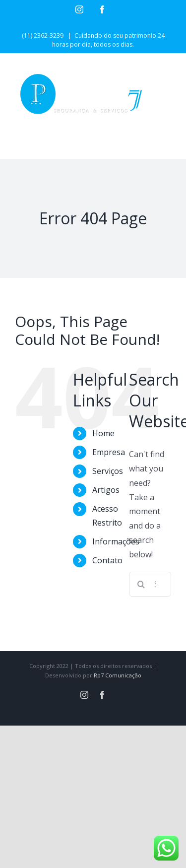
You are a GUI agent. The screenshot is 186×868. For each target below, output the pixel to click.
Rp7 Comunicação (118, 675)
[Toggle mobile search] (146, 143)
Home (103, 433)
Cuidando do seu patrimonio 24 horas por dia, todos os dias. (108, 40)
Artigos (106, 490)
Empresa (109, 452)
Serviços (108, 471)
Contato (107, 560)
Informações (116, 541)
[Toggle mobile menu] (166, 143)
